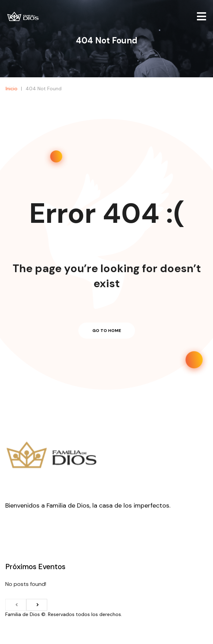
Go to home (107, 331)
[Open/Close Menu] (202, 17)
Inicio (103, 57)
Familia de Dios (23, 614)
